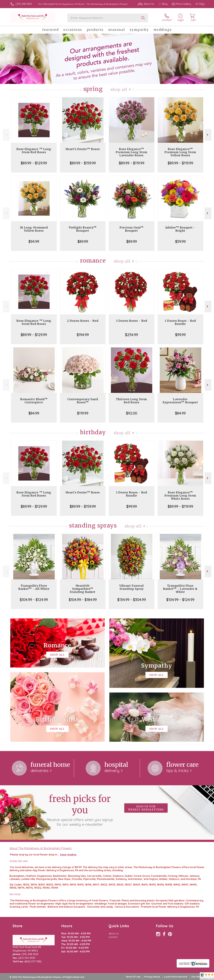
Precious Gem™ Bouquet (132, 229)
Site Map (196, 977)
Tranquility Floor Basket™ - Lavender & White (180, 589)
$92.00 (132, 413)
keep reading (68, 855)
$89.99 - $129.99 (34, 163)
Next (208, 135)
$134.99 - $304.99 (132, 600)
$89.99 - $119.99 (132, 163)
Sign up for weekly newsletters (146, 808)
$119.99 (83, 413)
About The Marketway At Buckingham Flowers (41, 848)
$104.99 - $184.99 (83, 600)
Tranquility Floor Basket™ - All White (34, 587)
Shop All (119, 90)
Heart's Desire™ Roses (83, 149)
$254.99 (131, 335)
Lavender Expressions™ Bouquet (180, 401)
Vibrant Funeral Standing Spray (131, 587)
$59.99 (180, 241)
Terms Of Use (133, 977)
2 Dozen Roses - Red (83, 321)
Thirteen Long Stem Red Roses (131, 401)
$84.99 (34, 413)
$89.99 (83, 241)
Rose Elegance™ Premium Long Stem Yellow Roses (180, 152)
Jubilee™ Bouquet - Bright (180, 229)
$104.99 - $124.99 (34, 600)
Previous (6, 135)
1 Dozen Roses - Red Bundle (180, 322)
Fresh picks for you (80, 810)
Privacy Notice (152, 977)
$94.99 (34, 241)
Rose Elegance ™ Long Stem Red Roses (34, 151)
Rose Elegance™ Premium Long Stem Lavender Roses (131, 152)
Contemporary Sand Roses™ (83, 401)
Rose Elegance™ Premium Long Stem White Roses (180, 496)
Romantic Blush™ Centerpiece (34, 401)
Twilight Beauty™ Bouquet (83, 229)
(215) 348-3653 (24, 4)
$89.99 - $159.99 (83, 163)
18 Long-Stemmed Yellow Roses (34, 229)
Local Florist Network (176, 977)
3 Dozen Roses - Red (132, 321)
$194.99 (83, 335)
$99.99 (180, 335)
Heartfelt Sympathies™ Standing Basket (83, 589)
